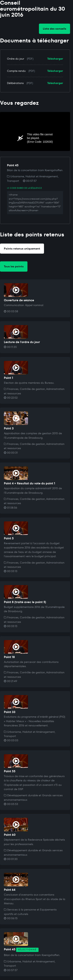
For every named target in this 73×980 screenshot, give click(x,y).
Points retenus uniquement (22, 249)
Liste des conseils (55, 29)
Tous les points (14, 266)
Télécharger (55, 59)
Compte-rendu (16, 71)
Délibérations (15, 83)
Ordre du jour (16, 59)
